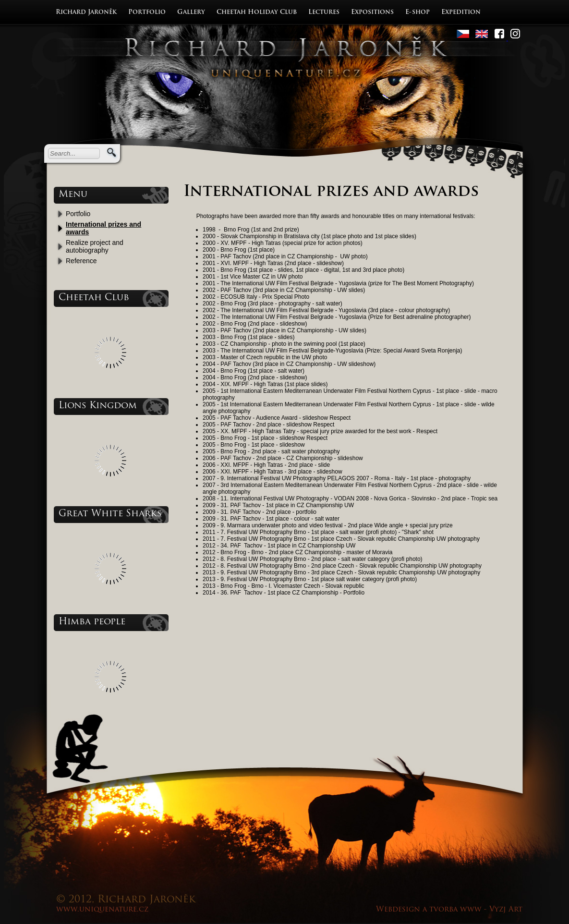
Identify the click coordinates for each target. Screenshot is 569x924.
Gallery (191, 12)
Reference (81, 261)
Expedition (461, 12)
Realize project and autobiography (95, 246)
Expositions (372, 12)
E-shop (418, 12)
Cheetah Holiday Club (257, 12)
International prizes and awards (103, 228)
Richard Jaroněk (86, 12)
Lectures (324, 12)
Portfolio (147, 12)
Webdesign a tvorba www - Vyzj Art (449, 910)
